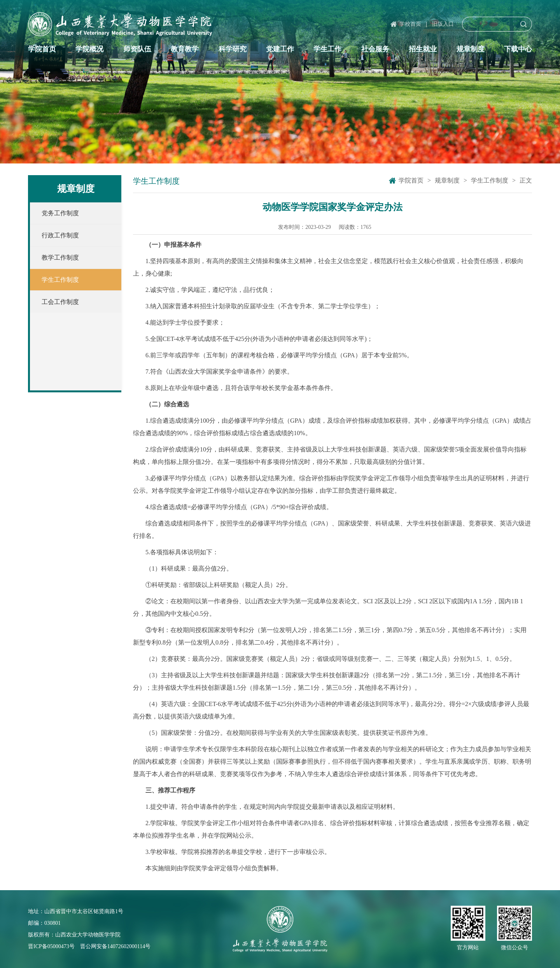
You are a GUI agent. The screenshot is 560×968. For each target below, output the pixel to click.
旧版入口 (443, 24)
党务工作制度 (60, 213)
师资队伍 (137, 49)
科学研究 (233, 49)
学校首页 (410, 24)
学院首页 (42, 49)
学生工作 (327, 49)
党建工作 (280, 49)
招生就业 (423, 49)
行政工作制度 (60, 235)
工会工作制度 (60, 302)
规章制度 (471, 49)
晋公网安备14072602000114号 (115, 946)
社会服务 (375, 49)
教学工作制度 (60, 257)
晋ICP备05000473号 (51, 946)
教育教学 (185, 49)
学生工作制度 (60, 280)
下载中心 (518, 49)
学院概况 (89, 49)
